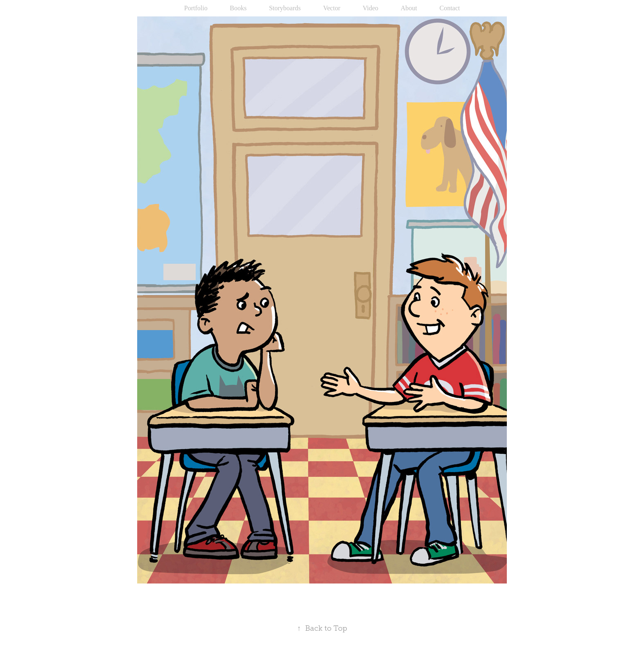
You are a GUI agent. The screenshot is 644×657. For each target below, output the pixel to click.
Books (238, 8)
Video (370, 8)
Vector (332, 8)
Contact (450, 8)
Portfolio (196, 8)
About (409, 8)
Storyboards (285, 8)
